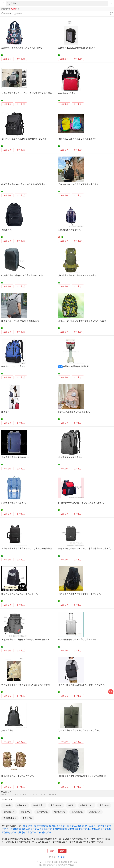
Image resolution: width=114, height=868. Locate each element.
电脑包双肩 (104, 805)
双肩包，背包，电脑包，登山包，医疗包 (20, 594)
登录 (52, 851)
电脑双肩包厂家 (60, 829)
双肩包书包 (27, 818)
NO (34, 794)
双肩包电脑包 (39, 805)
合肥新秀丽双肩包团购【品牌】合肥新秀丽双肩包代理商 (27, 93)
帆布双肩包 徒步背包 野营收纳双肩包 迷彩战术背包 (24, 184)
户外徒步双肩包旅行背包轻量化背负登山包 (77, 276)
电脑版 (62, 857)
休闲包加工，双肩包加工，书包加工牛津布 (77, 139)
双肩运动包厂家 (77, 826)
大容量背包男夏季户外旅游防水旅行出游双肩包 (79, 594)
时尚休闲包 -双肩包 (67, 93)
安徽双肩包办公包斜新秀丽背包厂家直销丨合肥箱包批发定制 (86, 549)
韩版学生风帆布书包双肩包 (13, 503)
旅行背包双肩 (95, 812)
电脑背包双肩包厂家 (27, 832)
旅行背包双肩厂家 (60, 826)
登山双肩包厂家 (92, 826)
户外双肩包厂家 (14, 829)
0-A (3, 794)
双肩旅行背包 (77, 812)
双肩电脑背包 (42, 812)
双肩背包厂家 (30, 826)
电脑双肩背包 (60, 812)
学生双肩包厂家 (44, 826)
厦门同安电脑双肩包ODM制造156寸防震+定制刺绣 (24, 139)
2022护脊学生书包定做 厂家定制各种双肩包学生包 (81, 503)
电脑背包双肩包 (87, 805)
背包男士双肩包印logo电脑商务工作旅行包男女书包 (81, 685)
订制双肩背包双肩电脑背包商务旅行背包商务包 (79, 731)
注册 (62, 851)
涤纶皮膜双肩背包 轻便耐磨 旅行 (16, 457)
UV (50, 794)
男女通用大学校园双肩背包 (70, 457)
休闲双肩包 (6, 230)
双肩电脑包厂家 (44, 832)
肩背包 (71, 805)
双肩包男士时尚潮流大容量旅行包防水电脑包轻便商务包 (27, 549)
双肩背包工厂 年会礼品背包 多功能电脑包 (20, 321)
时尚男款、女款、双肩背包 (13, 367)
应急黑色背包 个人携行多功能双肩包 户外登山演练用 (25, 640)
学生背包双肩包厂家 (97, 829)
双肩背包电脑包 (10, 818)
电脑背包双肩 (9, 812)
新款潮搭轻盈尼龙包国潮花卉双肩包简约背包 (22, 48)
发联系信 (7, 59)
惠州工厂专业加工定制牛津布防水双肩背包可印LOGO (82, 321)
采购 (111, 692)
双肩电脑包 (26, 812)
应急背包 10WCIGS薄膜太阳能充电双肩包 (77, 48)
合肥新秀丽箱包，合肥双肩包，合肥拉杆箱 (77, 640)
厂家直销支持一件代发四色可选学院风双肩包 (78, 184)
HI (21, 794)
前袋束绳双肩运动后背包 (69, 230)
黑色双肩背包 (7, 731)
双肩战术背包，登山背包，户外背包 (17, 776)
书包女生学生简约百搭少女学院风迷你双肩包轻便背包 (26, 685)
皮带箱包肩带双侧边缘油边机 (76, 367)
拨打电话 (21, 59)
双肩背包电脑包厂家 (77, 829)
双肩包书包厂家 (45, 829)
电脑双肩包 (22, 805)
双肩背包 (5, 412)
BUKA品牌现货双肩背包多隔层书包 (74, 412)
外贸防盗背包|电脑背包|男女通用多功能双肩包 (22, 276)
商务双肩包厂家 (29, 829)
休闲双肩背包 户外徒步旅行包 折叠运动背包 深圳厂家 (82, 776)
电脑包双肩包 (56, 805)
